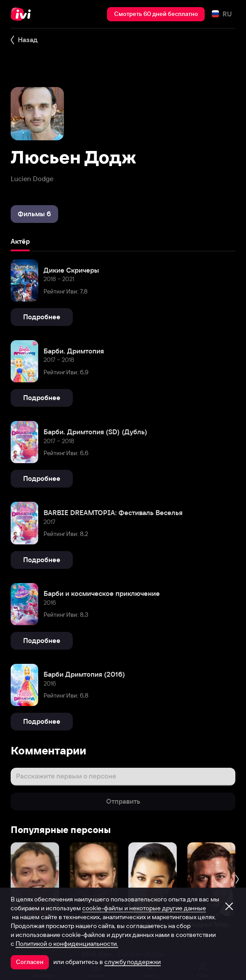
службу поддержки (133, 962)
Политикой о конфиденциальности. (67, 944)
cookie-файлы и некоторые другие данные (144, 908)
